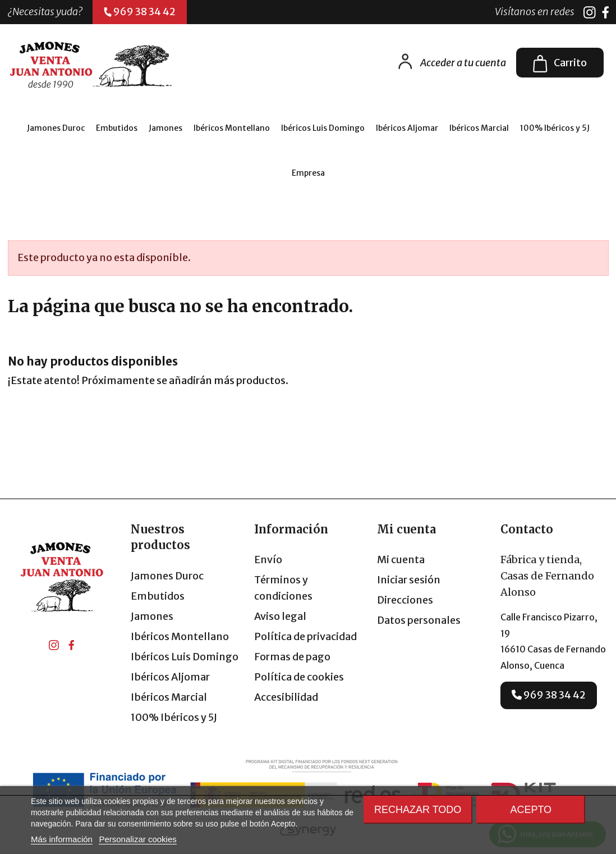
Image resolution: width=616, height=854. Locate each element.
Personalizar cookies (137, 839)
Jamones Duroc (167, 576)
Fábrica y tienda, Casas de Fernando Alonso (547, 576)
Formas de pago (292, 657)
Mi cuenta (401, 560)
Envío (268, 560)
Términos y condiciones (283, 588)
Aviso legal (280, 616)
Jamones (152, 616)
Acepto (531, 810)
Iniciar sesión (409, 580)
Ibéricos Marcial (169, 697)
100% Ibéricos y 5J (174, 717)
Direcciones (405, 600)
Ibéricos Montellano (180, 636)
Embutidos (158, 596)
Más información (62, 839)
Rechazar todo (418, 810)
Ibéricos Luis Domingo (185, 657)
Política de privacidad (305, 636)
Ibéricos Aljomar (170, 677)
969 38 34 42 (549, 695)
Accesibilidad (286, 697)
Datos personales (419, 620)
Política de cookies (299, 677)
